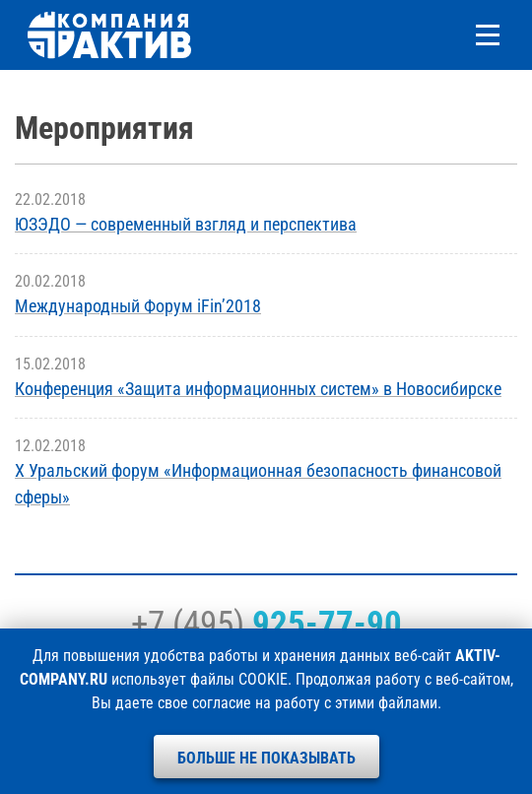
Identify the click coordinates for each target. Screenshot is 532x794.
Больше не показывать (266, 758)
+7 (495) (266, 624)
